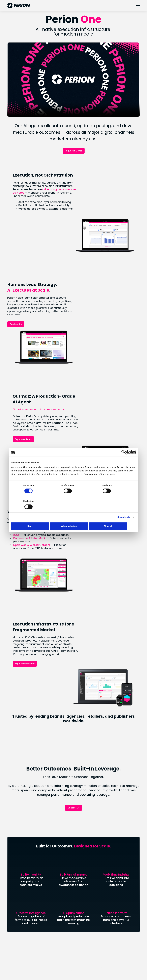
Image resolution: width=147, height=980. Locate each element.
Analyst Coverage (17, 876)
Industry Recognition (19, 918)
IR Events (12, 881)
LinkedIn (80, 928)
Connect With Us (73, 805)
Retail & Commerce (87, 844)
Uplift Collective (16, 913)
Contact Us (16, 288)
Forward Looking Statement (23, 886)
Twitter (80, 943)
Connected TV (84, 839)
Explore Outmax (90, 368)
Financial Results (17, 866)
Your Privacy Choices (36, 967)
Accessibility (115, 967)
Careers (12, 854)
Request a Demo (74, 151)
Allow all (115, 518)
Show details (124, 509)
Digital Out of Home (87, 854)
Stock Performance (18, 871)
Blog (10, 849)
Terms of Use (97, 967)
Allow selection (73, 518)
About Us (12, 839)
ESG (10, 904)
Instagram (82, 933)
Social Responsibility (19, 908)
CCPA (83, 967)
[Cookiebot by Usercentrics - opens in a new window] (123, 460)
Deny (32, 518)
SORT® (79, 849)
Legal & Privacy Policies (63, 967)
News (10, 844)
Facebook (81, 938)
